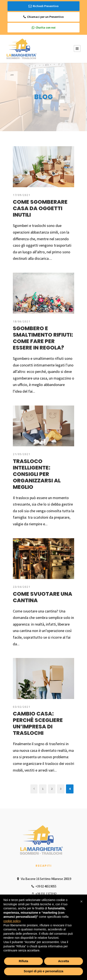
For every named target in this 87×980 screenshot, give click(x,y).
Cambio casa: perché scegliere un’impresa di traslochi (38, 723)
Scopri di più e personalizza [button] (43, 971)
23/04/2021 (22, 587)
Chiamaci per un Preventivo (43, 17)
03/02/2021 (22, 707)
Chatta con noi (44, 28)
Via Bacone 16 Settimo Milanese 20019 (43, 879)
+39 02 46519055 (43, 886)
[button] (81, 901)
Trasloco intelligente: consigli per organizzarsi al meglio (37, 474)
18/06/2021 (22, 321)
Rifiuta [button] (24, 961)
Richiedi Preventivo (43, 6)
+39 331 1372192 (43, 894)
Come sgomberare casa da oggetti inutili (40, 208)
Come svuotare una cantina (43, 597)
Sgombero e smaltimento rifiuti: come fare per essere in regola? (43, 338)
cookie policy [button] (12, 921)
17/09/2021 (22, 195)
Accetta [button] (64, 961)
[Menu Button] (77, 49)
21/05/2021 (22, 454)
